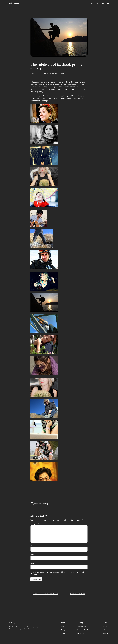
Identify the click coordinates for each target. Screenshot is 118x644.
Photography (55, 74)
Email (33, 554)
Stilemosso (14, 3)
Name (33, 546)
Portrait (62, 74)
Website (33, 563)
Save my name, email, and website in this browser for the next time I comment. (58, 573)
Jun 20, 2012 (34, 74)
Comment (35, 524)
